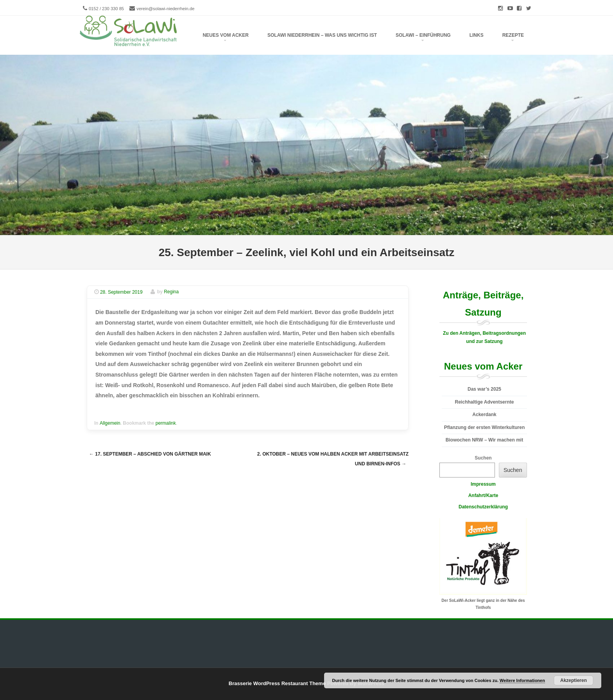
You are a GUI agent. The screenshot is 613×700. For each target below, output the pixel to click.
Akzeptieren (574, 680)
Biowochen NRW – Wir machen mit (484, 440)
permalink (166, 423)
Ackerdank (484, 415)
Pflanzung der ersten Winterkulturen (485, 427)
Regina (171, 292)
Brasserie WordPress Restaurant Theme (277, 683)
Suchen (483, 458)
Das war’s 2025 (484, 389)
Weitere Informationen (522, 680)
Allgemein (110, 423)
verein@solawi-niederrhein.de (165, 9)
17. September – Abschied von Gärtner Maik (150, 454)
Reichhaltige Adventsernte (485, 402)
